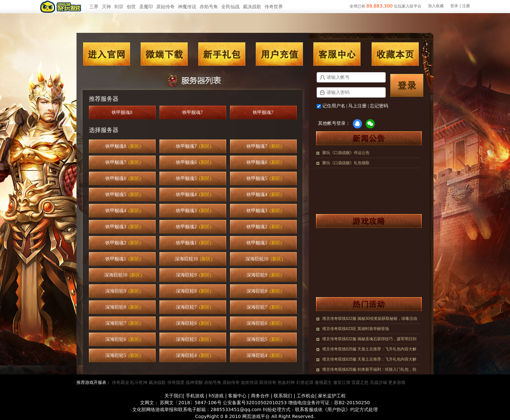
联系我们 (283, 396)
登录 (454, 6)
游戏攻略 (366, 221)
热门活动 (366, 304)
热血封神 (286, 382)
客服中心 (337, 54)
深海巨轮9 (193, 275)
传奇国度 (176, 382)
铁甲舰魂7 (194, 112)
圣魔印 (146, 7)
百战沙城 (378, 382)
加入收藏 (436, 6)
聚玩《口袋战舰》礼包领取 (346, 163)
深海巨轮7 (193, 307)
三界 (94, 7)
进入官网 (107, 54)
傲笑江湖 (342, 382)
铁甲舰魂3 (193, 211)
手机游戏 (195, 396)
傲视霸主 (323, 382)
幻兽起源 (305, 382)
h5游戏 (216, 396)
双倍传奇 (268, 382)
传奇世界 (274, 7)
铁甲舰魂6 (193, 162)
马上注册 (357, 106)
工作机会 (306, 396)
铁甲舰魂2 (193, 227)
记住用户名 (334, 106)
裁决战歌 (252, 7)
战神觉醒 (194, 382)
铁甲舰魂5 (193, 178)
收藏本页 (395, 54)
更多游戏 (397, 382)
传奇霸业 (120, 382)
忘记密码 (379, 106)
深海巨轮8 (193, 291)
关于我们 (174, 396)
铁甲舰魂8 (123, 112)
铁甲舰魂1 (193, 243)
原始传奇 (165, 7)
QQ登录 (357, 124)
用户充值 (279, 54)
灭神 (106, 7)
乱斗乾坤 (139, 382)
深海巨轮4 (193, 355)
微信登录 (370, 124)
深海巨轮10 (194, 259)
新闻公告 (366, 138)
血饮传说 (249, 382)
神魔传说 (187, 7)
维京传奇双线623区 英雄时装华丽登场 (356, 329)
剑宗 (119, 7)
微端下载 (164, 54)
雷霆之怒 (360, 382)
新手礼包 (222, 54)
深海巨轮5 (193, 339)
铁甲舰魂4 (193, 195)
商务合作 (260, 396)
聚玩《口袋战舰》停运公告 (346, 153)
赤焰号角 (209, 7)
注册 (466, 6)
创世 (131, 7)
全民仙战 (230, 7)
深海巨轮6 (193, 323)
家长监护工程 (332, 396)
